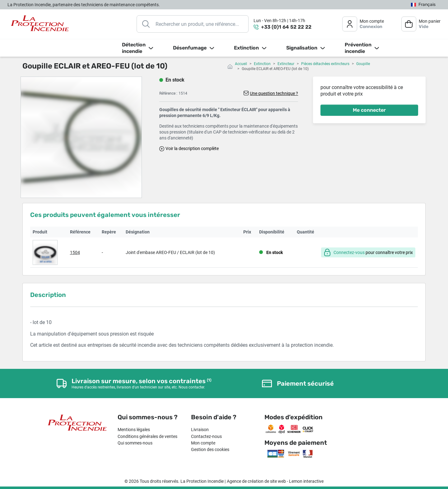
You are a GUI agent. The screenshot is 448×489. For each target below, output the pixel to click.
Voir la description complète (192, 148)
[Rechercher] (193, 24)
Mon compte (203, 443)
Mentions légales (134, 430)
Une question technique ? (274, 93)
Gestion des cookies (210, 449)
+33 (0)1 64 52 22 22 (286, 27)
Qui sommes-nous (135, 443)
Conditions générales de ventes (147, 436)
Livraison (200, 430)
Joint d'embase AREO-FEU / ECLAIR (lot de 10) (170, 252)
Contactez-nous (206, 436)
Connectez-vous (349, 252)
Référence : (168, 93)
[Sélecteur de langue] (423, 5)
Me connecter (369, 110)
